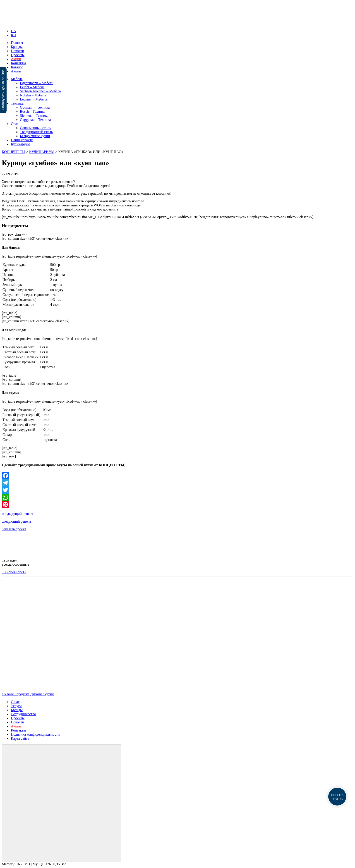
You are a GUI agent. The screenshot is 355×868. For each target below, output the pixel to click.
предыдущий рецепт (17, 514)
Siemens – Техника (34, 116)
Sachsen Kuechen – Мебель (40, 91)
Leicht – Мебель (32, 87)
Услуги (16, 706)
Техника (17, 103)
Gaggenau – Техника (35, 120)
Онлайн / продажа (16, 694)
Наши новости (22, 140)
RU (13, 35)
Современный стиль (35, 128)
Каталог (17, 67)
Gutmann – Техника (35, 107)
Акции (16, 71)
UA (13, 31)
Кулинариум (20, 144)
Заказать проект (14, 529)
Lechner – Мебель (34, 99)
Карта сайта (20, 738)
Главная (17, 43)
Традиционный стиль (36, 132)
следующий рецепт (17, 521)
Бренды (17, 47)
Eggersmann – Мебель (37, 83)
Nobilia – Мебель (33, 95)
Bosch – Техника (33, 111)
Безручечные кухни (35, 136)
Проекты (18, 55)
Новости (17, 51)
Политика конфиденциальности (35, 734)
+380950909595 (14, 572)
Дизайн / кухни (42, 694)
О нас (15, 702)
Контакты (18, 63)
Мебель (17, 79)
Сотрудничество (23, 714)
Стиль (16, 124)
